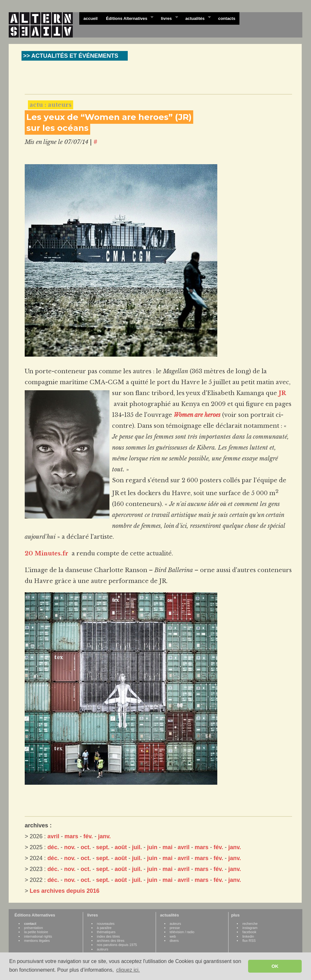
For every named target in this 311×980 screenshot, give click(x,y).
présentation (34, 928)
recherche (250, 924)
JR (282, 393)
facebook (249, 932)
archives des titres (111, 941)
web (173, 936)
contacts (227, 18)
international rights (38, 936)
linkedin (248, 936)
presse (175, 928)
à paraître (104, 928)
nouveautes (106, 924)
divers (174, 941)
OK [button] (275, 966)
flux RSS (249, 941)
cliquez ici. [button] (128, 970)
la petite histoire (36, 932)
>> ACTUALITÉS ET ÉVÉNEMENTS (71, 56)
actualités (196, 18)
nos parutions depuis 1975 (117, 945)
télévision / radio (182, 932)
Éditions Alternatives (128, 18)
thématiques (106, 932)
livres (167, 18)
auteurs (103, 949)
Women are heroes (197, 415)
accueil (91, 18)
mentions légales (37, 941)
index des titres (108, 936)
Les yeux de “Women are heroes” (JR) (109, 117)
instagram (250, 928)
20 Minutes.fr (47, 553)
